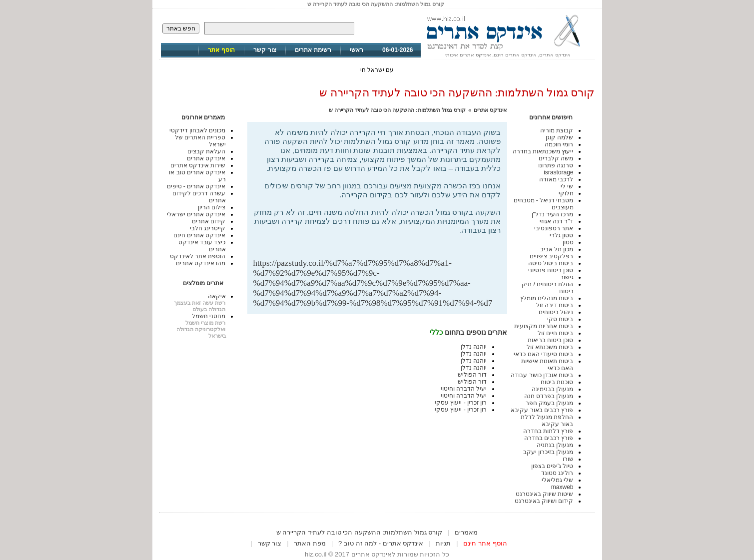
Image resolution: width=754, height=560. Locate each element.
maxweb (562, 487)
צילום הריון (212, 207)
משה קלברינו (556, 158)
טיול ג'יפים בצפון (552, 466)
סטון (568, 242)
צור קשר (265, 50)
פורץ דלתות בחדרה (548, 431)
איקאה (217, 296)
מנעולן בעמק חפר (550, 403)
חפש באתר (181, 28)
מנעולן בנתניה (555, 445)
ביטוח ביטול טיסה (551, 263)
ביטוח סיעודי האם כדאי (543, 354)
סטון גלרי (561, 235)
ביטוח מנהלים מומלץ (547, 298)
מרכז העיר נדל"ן (553, 214)
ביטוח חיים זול (556, 333)
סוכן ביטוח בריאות (551, 340)
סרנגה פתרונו (556, 165)
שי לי (567, 186)
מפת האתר (310, 543)
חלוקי (566, 193)
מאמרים (466, 532)
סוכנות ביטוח (557, 382)
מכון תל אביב (557, 249)
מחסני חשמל (209, 316)
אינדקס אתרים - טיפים (196, 186)
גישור (567, 277)
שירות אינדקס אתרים (198, 165)
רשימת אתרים (313, 50)
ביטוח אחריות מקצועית (544, 326)
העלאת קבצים (206, 151)
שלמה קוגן (559, 137)
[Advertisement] (384, 242)
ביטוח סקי (560, 319)
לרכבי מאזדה (556, 179)
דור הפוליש (472, 375)
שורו (568, 459)
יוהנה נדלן (474, 347)
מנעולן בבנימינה (552, 389)
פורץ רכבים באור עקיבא (542, 410)
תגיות (443, 543)
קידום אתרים (209, 221)
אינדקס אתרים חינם (200, 235)
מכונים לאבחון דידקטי (198, 130)
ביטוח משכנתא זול (550, 347)
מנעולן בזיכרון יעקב (548, 452)
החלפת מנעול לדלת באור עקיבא (547, 421)
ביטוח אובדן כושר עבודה (542, 375)
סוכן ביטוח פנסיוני (551, 270)
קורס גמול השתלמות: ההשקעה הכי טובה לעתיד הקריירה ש (397, 110)
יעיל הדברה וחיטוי (464, 389)
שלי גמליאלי (557, 480)
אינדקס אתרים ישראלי (196, 214)
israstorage (558, 172)
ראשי (357, 50)
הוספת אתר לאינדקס (198, 256)
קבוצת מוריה (557, 130)
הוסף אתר (221, 50)
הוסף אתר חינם (485, 543)
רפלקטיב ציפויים (551, 256)
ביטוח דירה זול (555, 305)
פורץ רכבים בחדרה (549, 438)
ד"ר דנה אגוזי (557, 221)
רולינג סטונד (557, 473)
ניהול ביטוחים (556, 312)
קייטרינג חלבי (208, 228)
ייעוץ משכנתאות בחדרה (543, 151)
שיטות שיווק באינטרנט (545, 494)
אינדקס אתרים (490, 110)
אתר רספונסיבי (554, 228)
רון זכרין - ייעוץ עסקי (461, 403)
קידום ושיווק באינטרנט (544, 501)
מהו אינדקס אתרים (201, 263)
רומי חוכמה (559, 144)
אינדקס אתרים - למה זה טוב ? (381, 543)
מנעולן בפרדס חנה (549, 396)
